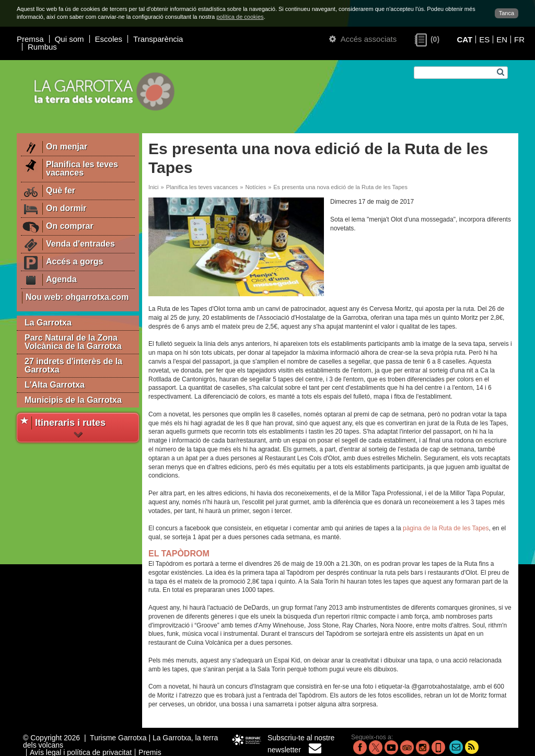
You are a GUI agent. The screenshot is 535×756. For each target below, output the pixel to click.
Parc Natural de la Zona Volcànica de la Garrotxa (73, 342)
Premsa (30, 39)
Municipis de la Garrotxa (73, 400)
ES (484, 39)
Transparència (158, 39)
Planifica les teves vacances (202, 187)
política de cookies (240, 17)
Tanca (507, 13)
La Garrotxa (48, 323)
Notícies (255, 187)
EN (502, 39)
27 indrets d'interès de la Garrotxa (73, 365)
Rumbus (42, 47)
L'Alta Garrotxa (55, 385)
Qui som (69, 39)
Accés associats (363, 39)
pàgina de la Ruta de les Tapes (446, 528)
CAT (464, 39)
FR (519, 39)
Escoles (109, 39)
